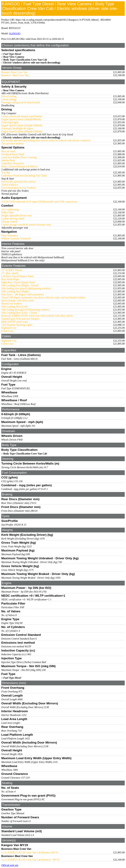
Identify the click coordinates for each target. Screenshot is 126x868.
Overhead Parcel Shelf (13, 154)
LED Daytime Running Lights (17, 325)
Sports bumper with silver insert (18, 300)
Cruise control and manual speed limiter (22, 116)
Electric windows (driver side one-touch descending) (32, 63)
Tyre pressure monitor (13, 143)
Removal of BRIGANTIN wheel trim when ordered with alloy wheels (37, 316)
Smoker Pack (8, 160)
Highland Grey (9, 328)
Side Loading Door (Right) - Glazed (20, 285)
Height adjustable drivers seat (16, 215)
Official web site (10, 865)
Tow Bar (6, 172)
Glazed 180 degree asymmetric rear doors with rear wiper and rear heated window (43, 297)
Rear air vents (8, 151)
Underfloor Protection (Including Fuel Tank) (24, 176)
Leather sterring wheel (13, 219)
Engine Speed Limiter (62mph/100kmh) (22, 125)
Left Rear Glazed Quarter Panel (18, 276)
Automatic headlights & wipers (17, 128)
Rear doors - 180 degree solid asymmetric (23, 294)
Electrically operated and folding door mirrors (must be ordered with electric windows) (46, 140)
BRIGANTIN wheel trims (15, 322)
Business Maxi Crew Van (14, 72)
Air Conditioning (10, 209)
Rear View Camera (14, 57)
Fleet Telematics (10, 235)
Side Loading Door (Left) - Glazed (19, 313)
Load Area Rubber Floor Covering (19, 157)
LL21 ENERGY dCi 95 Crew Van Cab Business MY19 (30, 852)
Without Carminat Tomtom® (16, 238)
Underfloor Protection (13, 163)
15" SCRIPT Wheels (12, 270)
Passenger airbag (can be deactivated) (21, 102)
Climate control (9, 222)
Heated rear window (12, 304)
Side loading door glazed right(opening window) (26, 288)
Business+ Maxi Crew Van (15, 75)
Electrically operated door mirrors (19, 182)
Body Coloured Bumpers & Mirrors (20, 166)
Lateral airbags (9, 99)
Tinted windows (10, 185)
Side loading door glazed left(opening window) (26, 310)
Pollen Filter (8, 212)
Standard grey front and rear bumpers (20, 319)
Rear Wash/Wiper (10, 279)
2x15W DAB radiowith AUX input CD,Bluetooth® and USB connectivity (39, 202)
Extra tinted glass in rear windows (19, 188)
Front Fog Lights (10, 122)
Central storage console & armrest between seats (26, 225)
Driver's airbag (9, 96)
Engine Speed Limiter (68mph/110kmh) (22, 131)
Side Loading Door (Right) (15, 291)
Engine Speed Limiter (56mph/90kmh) (21, 119)
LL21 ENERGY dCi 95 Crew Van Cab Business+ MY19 (30, 860)
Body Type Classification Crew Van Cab (25, 60)
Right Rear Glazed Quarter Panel (18, 282)
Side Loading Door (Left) (14, 307)
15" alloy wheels (10, 273)
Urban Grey (7, 331)
